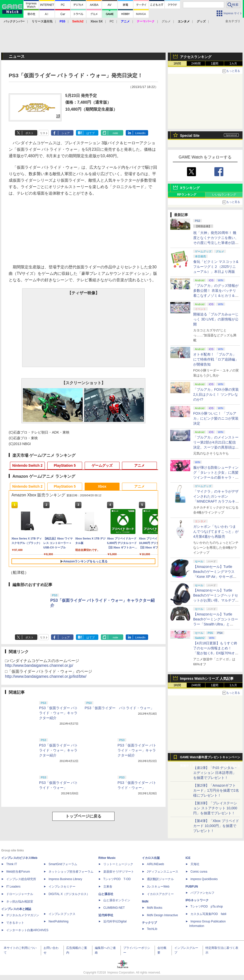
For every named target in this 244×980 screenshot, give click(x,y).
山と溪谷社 (106, 894)
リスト (44, 133)
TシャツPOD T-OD (117, 879)
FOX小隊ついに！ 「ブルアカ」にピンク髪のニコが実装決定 (216, 418)
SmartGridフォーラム (63, 864)
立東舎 (108, 887)
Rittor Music (107, 858)
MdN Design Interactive (162, 915)
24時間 (196, 64)
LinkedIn (140, 133)
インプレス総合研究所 (21, 879)
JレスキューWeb (158, 887)
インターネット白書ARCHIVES (27, 930)
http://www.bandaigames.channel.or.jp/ (39, 665)
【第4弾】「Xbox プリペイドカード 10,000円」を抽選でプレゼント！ (216, 826)
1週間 (215, 64)
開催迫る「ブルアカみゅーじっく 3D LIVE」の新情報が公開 (216, 319)
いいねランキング (224, 195)
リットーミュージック (118, 864)
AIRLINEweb (155, 864)
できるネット (15, 923)
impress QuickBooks (204, 879)
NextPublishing (59, 921)
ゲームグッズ (102, 465)
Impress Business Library (65, 879)
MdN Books (155, 908)
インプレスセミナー (62, 887)
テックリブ (149, 923)
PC (112, 21)
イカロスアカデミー (160, 894)
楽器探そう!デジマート (119, 872)
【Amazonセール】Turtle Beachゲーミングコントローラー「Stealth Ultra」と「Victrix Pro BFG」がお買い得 (216, 624)
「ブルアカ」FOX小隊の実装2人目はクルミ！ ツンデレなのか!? (216, 394)
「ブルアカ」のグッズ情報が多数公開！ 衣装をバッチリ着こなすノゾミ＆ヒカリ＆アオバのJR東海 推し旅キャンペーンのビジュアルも (216, 296)
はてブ (91, 133)
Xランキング (190, 188)
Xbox (102, 486)
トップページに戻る (83, 816)
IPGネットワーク (197, 900)
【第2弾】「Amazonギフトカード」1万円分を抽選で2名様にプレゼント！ (216, 790)
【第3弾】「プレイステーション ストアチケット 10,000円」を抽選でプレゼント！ (215, 808)
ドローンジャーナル (20, 894)
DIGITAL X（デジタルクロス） (69, 894)
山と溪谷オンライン (117, 900)
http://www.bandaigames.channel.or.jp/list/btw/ (46, 676)
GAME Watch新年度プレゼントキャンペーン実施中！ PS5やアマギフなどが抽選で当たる (210, 758)
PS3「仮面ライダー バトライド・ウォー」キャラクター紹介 (59, 713)
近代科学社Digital (115, 921)
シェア (66, 133)
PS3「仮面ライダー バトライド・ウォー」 (119, 708)
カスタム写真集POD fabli (208, 914)
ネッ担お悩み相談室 (20, 902)
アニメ (139, 465)
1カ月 (233, 64)
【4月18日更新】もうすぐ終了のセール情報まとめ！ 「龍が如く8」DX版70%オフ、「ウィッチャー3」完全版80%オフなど (215, 653)
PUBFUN (192, 887)
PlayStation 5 (65, 465)
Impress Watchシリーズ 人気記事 (207, 678)
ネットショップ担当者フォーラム (71, 872)
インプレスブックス (62, 914)
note (115, 133)
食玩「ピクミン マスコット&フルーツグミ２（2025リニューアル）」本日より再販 (216, 267)
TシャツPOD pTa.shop (207, 906)
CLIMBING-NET (114, 908)
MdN (145, 902)
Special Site (190, 136)
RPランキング (187, 195)
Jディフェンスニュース (163, 872)
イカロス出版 (151, 858)
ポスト (30, 133)
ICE (188, 858)
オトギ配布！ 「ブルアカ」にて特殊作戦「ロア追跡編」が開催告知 (216, 359)
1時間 (177, 64)
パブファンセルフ (202, 893)
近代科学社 (106, 915)
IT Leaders (13, 887)
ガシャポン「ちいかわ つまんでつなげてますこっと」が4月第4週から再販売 (216, 531)
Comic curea (199, 872)
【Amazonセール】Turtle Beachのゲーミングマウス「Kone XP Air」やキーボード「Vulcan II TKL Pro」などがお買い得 (215, 577)
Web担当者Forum (18, 872)
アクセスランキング (196, 57)
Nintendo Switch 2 (27, 465)
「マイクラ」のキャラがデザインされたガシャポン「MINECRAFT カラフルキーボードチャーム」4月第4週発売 (216, 501)
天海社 (195, 864)
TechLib (152, 929)
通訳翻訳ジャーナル (160, 879)
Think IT (12, 864)
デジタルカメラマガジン (23, 915)
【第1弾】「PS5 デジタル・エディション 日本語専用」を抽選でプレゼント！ (215, 773)
